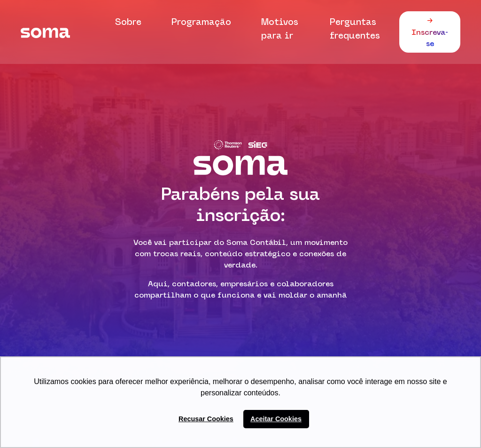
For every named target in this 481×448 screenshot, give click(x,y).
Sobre (128, 22)
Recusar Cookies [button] (206, 419)
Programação (201, 22)
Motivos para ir (280, 28)
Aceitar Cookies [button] (276, 419)
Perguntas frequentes (355, 28)
